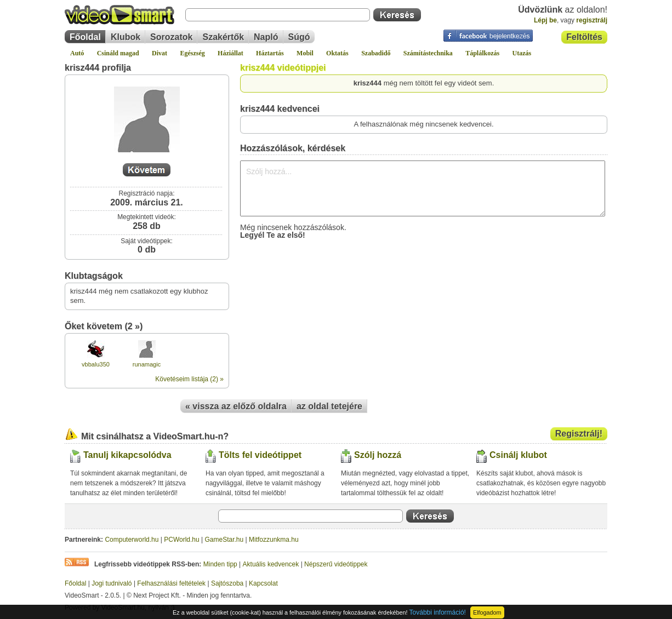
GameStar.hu (224, 540)
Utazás (522, 53)
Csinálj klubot (518, 455)
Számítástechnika (428, 53)
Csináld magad (118, 53)
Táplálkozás (482, 53)
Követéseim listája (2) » (189, 379)
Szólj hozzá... (423, 188)
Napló (266, 37)
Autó (77, 53)
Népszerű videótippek (336, 564)
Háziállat (230, 53)
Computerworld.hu (132, 540)
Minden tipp (220, 564)
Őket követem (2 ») (104, 326)
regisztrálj (592, 20)
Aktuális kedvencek (271, 564)
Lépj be (545, 20)
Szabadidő (376, 53)
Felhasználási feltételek (171, 583)
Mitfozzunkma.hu (274, 540)
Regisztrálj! (579, 434)
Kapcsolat (263, 583)
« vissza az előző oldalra (236, 406)
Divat (160, 53)
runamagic (147, 364)
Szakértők (223, 37)
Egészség (192, 53)
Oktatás (337, 53)
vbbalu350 (96, 364)
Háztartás (270, 53)
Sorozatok (171, 37)
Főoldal (85, 37)
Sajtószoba (227, 583)
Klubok (126, 37)
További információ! (438, 612)
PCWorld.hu (181, 540)
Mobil (305, 53)
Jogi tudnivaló (112, 583)
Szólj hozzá (378, 455)
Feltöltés (584, 37)
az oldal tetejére (329, 406)
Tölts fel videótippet (260, 455)
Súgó (299, 37)
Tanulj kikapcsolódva (127, 455)
